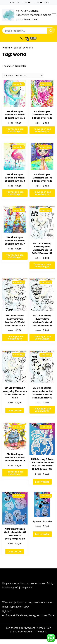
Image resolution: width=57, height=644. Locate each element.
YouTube (49, 615)
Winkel (28, 2)
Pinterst (10, 615)
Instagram (35, 615)
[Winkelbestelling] (23, 75)
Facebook (22, 615)
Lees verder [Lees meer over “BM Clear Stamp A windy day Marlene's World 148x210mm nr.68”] (15, 410)
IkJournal (14, 2)
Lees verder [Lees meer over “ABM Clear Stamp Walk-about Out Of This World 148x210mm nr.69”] (15, 551)
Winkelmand (43, 2)
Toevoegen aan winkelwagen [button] (15, 130)
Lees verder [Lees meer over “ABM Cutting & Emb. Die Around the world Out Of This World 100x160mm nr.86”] (42, 482)
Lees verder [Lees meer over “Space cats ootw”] (42, 534)
